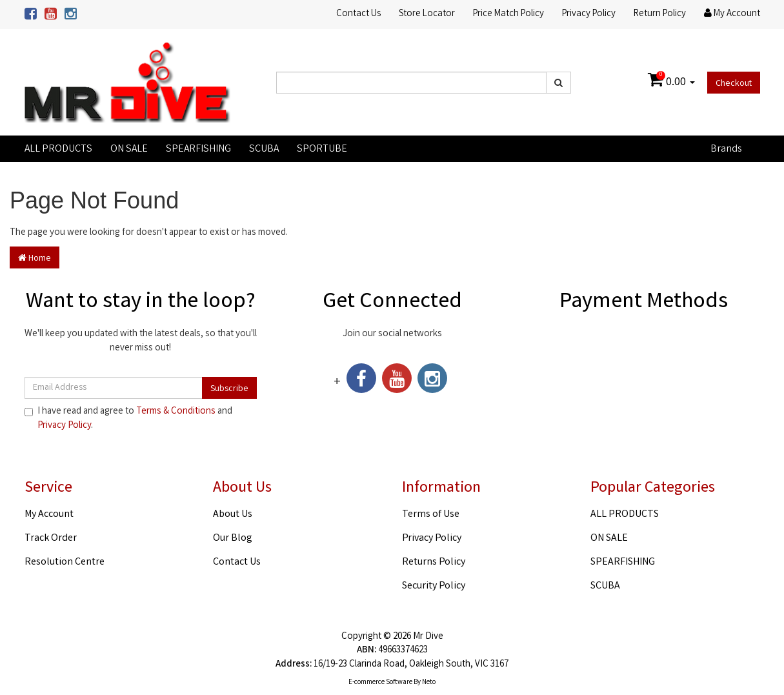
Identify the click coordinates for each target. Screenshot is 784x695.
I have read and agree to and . (128, 419)
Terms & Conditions (176, 412)
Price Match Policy (508, 14)
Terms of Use (431, 515)
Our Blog (233, 539)
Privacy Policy (589, 14)
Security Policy (434, 586)
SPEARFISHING (198, 149)
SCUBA (264, 149)
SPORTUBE (322, 149)
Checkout (734, 84)
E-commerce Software (380, 683)
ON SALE (129, 149)
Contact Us (358, 14)
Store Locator (427, 14)
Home (35, 259)
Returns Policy (434, 562)
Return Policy (660, 14)
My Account (49, 515)
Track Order (51, 539)
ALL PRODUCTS (58, 149)
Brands (726, 149)
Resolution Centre (65, 562)
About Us (233, 515)
